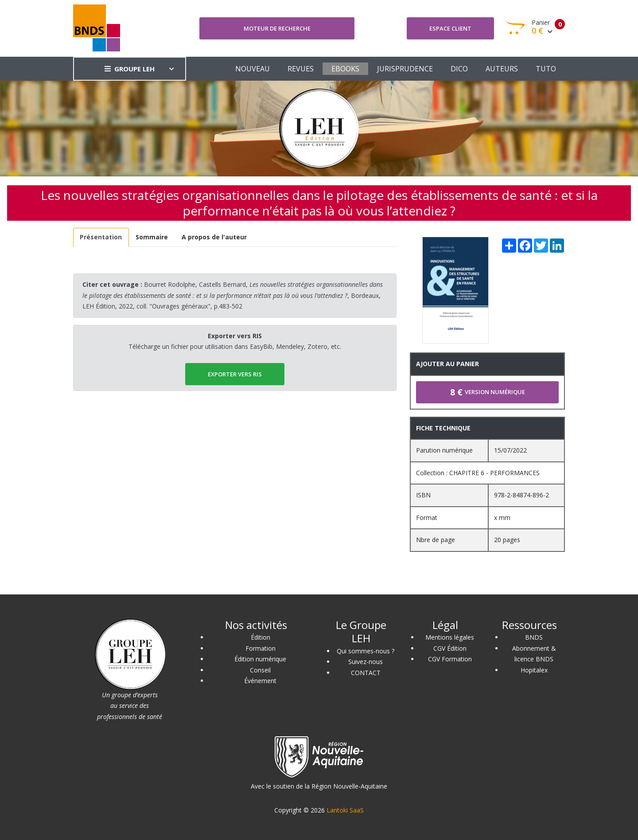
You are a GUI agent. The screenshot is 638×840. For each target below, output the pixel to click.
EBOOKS (345, 69)
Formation (261, 648)
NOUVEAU (253, 69)
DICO (459, 69)
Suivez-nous (366, 662)
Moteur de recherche (277, 28)
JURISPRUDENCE (405, 69)
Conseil (260, 670)
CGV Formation (450, 659)
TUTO (546, 69)
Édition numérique (260, 659)
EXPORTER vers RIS (235, 374)
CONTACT (366, 673)
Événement (260, 681)
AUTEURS (502, 69)
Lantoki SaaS (345, 810)
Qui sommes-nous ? (366, 651)
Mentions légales (450, 637)
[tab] (101, 237)
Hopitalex (534, 670)
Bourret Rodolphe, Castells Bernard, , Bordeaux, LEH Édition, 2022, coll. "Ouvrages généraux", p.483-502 (233, 295)
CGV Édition (450, 648)
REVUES (301, 69)
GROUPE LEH (130, 69)
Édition (261, 637)
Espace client (450, 28)
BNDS (534, 637)
